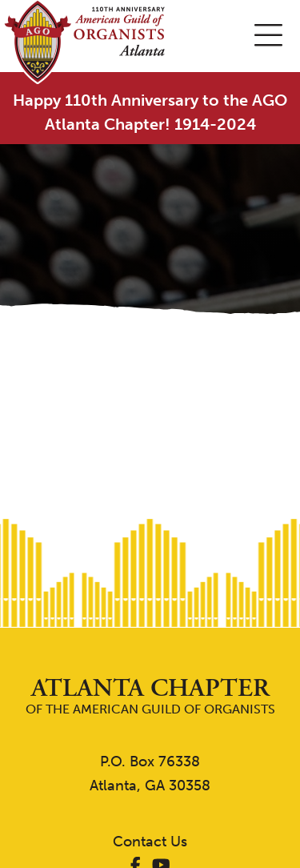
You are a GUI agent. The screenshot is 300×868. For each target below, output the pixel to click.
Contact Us (150, 842)
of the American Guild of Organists (150, 696)
